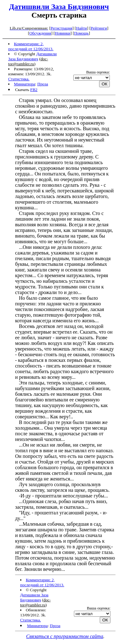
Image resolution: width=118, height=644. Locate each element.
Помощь (81, 33)
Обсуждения (40, 33)
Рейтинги (99, 28)
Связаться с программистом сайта (65, 636)
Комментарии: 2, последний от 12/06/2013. (31, 46)
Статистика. (19, 79)
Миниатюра (24, 84)
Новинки (62, 33)
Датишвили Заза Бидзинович (59, 7)
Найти (82, 28)
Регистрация (62, 28)
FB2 (34, 90)
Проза (43, 84)
